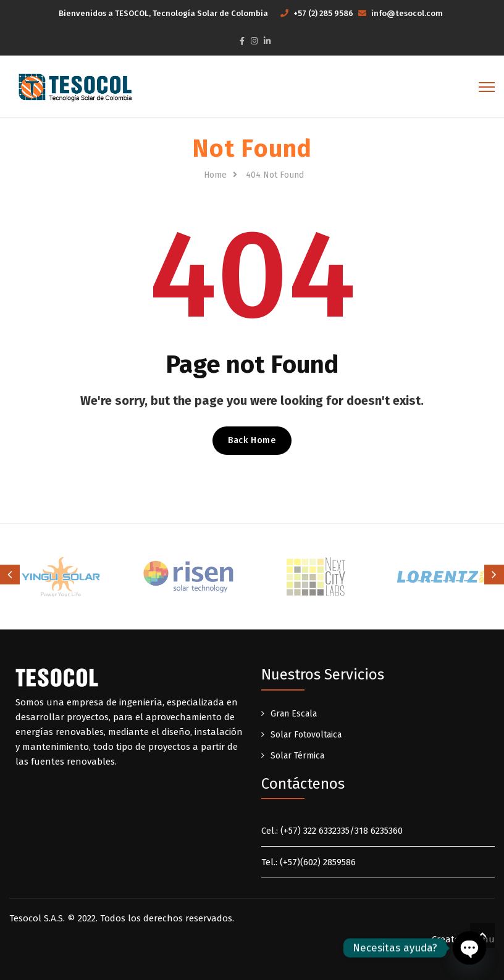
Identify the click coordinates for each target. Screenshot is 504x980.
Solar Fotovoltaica (306, 735)
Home (215, 175)
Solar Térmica (297, 756)
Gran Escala (294, 714)
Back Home (252, 440)
